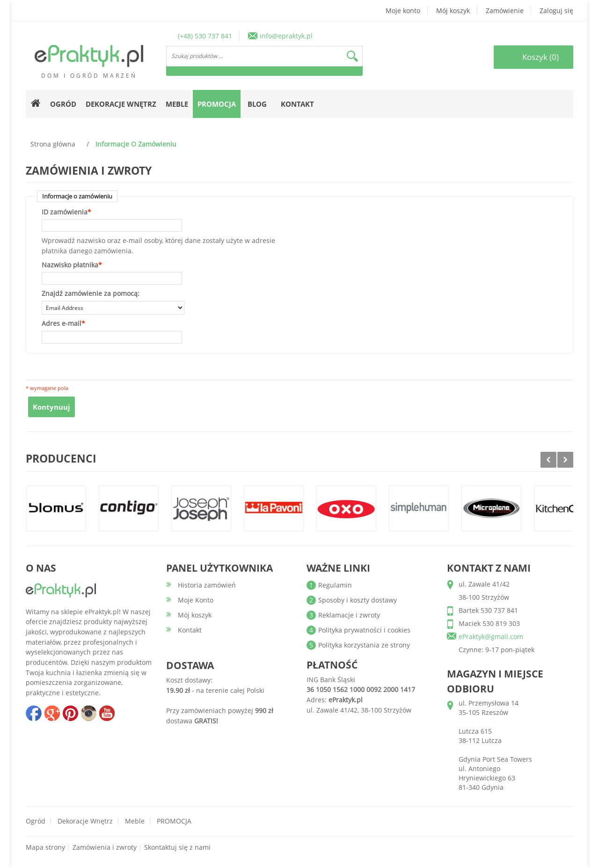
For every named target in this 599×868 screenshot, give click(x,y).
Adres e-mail (62, 324)
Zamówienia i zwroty (105, 847)
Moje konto (403, 11)
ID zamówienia (65, 212)
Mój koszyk (453, 11)
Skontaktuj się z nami (177, 847)
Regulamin (335, 585)
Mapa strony (45, 847)
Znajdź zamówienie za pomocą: (91, 293)
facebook (34, 713)
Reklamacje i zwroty (349, 615)
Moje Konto (196, 600)
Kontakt (297, 104)
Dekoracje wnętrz (85, 821)
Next (565, 460)
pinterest (70, 713)
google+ (52, 713)
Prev (548, 460)
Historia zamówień (207, 585)
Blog (257, 104)
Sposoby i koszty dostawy (358, 600)
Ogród (36, 821)
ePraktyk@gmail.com (491, 636)
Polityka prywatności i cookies (364, 630)
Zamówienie (505, 11)
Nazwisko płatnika (70, 265)
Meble (135, 821)
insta (88, 713)
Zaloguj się (556, 11)
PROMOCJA (174, 821)
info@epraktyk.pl (286, 36)
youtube (107, 713)
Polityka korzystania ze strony (364, 645)
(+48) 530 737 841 (205, 36)
